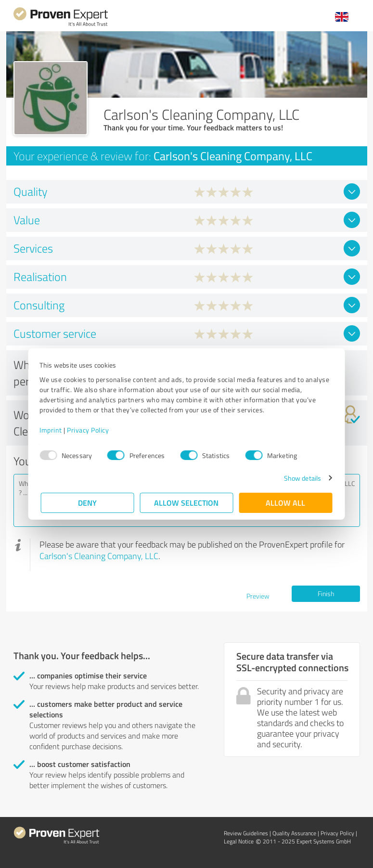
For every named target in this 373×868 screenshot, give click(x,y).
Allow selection (187, 503)
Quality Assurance (294, 833)
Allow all (286, 503)
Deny (87, 503)
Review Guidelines (246, 833)
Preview (258, 596)
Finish (326, 594)
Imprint (52, 430)
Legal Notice (239, 841)
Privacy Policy (89, 430)
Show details (301, 478)
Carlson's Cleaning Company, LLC (99, 556)
